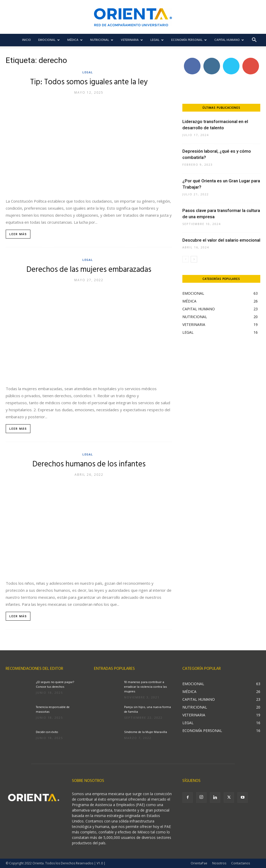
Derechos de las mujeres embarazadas (89, 270)
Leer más (18, 234)
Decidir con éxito (47, 732)
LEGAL (157, 40)
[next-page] (194, 259)
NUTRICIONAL (102, 40)
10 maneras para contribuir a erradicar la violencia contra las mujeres (146, 687)
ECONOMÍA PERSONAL (189, 40)
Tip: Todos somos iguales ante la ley (89, 82)
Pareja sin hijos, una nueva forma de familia (148, 710)
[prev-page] (186, 259)
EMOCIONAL (49, 40)
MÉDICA (75, 40)
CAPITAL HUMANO (229, 40)
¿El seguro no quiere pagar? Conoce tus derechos (55, 685)
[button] (254, 40)
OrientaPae (199, 863)
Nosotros (219, 863)
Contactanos (241, 863)
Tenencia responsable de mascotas (53, 710)
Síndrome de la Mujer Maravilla (146, 732)
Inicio (26, 40)
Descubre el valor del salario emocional (221, 240)
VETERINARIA (132, 40)
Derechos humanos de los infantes (89, 464)
